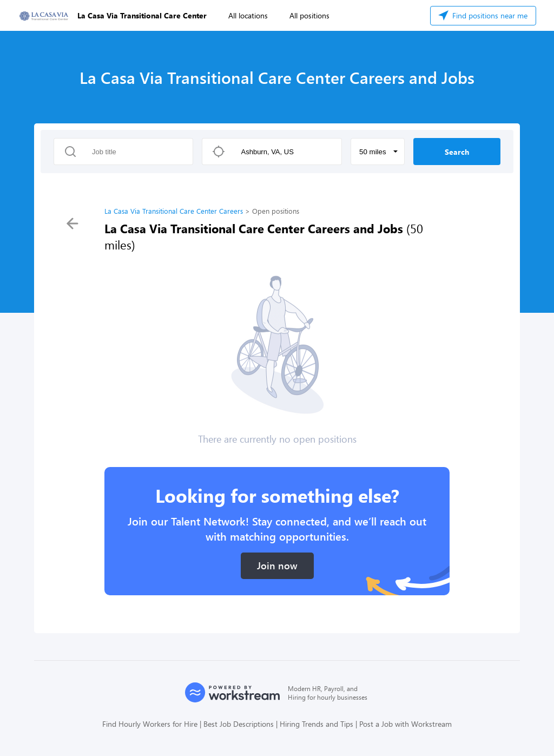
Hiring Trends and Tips (316, 724)
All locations (248, 15)
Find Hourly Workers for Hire (150, 724)
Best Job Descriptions (239, 724)
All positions (309, 15)
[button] (378, 152)
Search (457, 152)
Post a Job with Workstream (405, 724)
